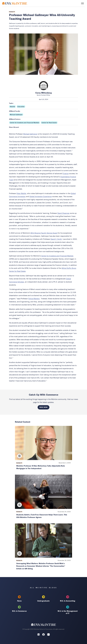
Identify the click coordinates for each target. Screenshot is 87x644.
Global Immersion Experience (41, 196)
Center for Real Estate (49, 123)
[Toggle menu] (82, 3)
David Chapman (63, 213)
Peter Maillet (21, 193)
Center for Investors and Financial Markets (24, 123)
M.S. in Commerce (19, 609)
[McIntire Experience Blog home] (15, 3)
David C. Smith (56, 239)
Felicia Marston (34, 299)
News (19, 599)
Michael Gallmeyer (16, 115)
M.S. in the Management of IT (68, 610)
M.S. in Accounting (68, 599)
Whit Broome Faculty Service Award (44, 233)
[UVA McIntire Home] (44, 625)
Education (21, 107)
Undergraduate (43, 599)
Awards (12, 107)
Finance (66, 173)
